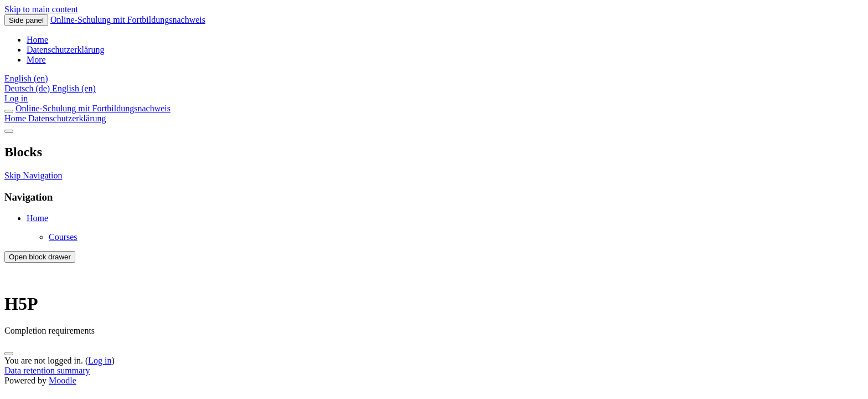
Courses (63, 237)
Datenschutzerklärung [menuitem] (65, 50)
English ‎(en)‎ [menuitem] (74, 88)
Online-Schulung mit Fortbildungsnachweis (128, 20)
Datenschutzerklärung (67, 118)
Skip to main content (41, 9)
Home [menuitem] (37, 40)
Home (16, 118)
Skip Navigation (33, 175)
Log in (16, 98)
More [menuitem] (36, 60)
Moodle (63, 380)
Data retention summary (47, 370)
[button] (26, 78)
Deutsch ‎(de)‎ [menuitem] (28, 88)
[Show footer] (9, 354)
